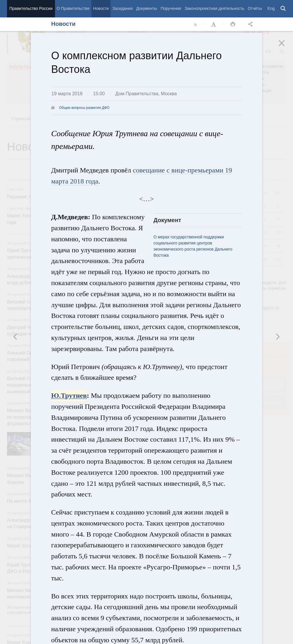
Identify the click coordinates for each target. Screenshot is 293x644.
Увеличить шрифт (214, 24)
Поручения (171, 8)
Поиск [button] (283, 9)
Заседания (122, 8)
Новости (101, 8)
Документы (146, 8)
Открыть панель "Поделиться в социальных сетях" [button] (251, 24)
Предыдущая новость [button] (278, 337)
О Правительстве (73, 8)
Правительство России (31, 8)
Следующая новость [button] (15, 337)
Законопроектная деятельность (214, 8)
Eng (271, 8)
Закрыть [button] (286, 47)
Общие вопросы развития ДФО (84, 108)
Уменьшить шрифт (196, 24)
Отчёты (255, 8)
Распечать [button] (233, 24)
